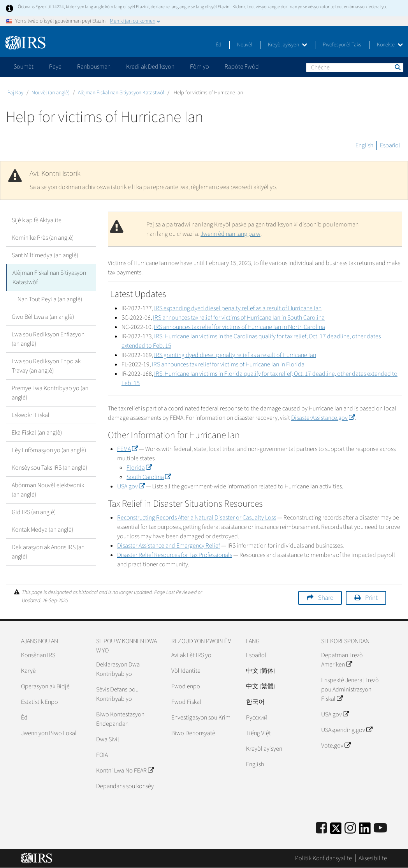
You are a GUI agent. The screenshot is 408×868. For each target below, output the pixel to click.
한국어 (255, 702)
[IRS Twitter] (336, 831)
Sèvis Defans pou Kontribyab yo (117, 694)
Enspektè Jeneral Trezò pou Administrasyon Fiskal (350, 689)
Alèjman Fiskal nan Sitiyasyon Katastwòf (121, 93)
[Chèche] (355, 67)
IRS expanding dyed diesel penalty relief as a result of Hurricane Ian (238, 308)
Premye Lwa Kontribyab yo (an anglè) (50, 393)
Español (390, 145)
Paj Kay (15, 93)
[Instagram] (350, 828)
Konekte (390, 45)
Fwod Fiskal (186, 702)
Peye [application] (55, 67)
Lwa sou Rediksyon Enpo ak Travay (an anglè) (46, 366)
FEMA (127, 449)
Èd (219, 45)
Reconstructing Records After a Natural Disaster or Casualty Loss (197, 518)
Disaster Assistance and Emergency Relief (169, 546)
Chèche (397, 67)
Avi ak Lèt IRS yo (191, 655)
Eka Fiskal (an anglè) (37, 433)
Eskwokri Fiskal (31, 415)
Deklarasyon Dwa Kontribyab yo (118, 669)
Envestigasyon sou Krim (201, 718)
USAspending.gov (347, 730)
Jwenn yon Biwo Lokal (49, 733)
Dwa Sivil (108, 739)
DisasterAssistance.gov (323, 418)
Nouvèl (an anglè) (51, 93)
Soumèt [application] (24, 67)
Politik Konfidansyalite (324, 858)
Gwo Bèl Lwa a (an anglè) (43, 317)
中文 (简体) (261, 671)
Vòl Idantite (186, 671)
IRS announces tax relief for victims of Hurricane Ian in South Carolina (239, 318)
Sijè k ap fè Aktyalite (37, 220)
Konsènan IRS (38, 655)
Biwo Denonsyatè (193, 733)
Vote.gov (336, 746)
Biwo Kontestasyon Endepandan (120, 719)
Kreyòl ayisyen (288, 45)
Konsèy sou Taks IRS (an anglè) (49, 468)
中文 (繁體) (261, 686)
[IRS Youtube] (380, 828)
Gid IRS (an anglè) (34, 512)
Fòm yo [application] (200, 67)
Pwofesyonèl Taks (342, 45)
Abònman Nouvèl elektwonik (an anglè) (48, 490)
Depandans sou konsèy (125, 786)
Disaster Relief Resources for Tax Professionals (175, 555)
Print (371, 598)
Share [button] (326, 598)
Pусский (257, 718)
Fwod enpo (186, 686)
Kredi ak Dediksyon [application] (150, 67)
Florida (139, 468)
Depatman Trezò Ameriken (342, 660)
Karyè (28, 671)
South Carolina (149, 477)
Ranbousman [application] (94, 67)
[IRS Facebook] (321, 828)
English (364, 145)
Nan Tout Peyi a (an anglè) (50, 299)
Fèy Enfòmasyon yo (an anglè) (49, 450)
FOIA (102, 755)
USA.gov (131, 486)
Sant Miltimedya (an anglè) (45, 255)
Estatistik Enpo (40, 702)
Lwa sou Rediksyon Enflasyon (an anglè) (48, 339)
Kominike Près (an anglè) (43, 238)
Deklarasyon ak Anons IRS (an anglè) (48, 552)
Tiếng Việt (259, 733)
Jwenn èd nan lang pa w (230, 234)
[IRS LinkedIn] (365, 831)
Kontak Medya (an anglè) (42, 530)
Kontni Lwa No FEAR (125, 771)
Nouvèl (245, 45)
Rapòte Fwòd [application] (242, 67)
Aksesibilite (373, 858)
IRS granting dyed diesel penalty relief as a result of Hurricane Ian (235, 355)
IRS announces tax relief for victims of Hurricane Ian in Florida (228, 364)
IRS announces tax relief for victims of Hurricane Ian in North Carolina (239, 327)
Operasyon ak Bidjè (45, 686)
